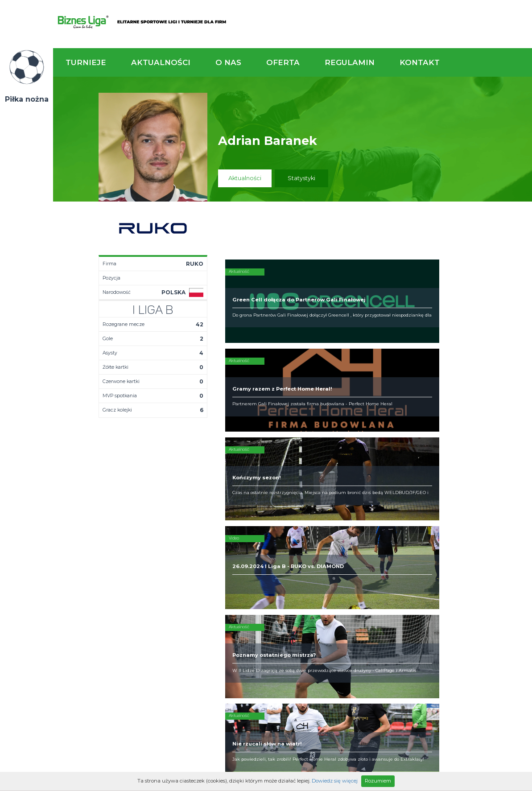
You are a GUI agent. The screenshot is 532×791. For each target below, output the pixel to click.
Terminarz (191, 559)
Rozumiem (378, 781)
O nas (228, 62)
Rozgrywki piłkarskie (345, 552)
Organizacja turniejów (347, 559)
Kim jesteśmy (265, 552)
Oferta (283, 62)
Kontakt (420, 62)
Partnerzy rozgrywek (293, 629)
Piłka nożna (27, 99)
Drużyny (188, 573)
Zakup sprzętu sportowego (336, 570)
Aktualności (161, 62)
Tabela (187, 566)
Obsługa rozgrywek (274, 573)
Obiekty (257, 566)
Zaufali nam (263, 559)
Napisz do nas (489, 503)
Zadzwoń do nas (369, 503)
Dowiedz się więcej (335, 781)
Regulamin (350, 62)
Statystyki (301, 178)
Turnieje (86, 62)
